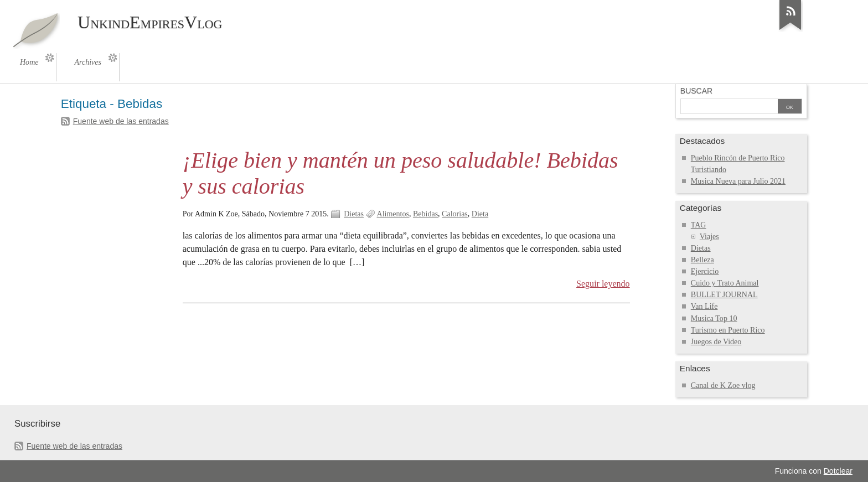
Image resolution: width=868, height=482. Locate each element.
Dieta (480, 214)
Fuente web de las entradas (121, 121)
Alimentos (393, 214)
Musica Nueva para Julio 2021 (738, 181)
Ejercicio (705, 271)
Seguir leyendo (603, 284)
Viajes (709, 237)
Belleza (702, 260)
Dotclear (838, 471)
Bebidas (425, 214)
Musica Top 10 (714, 318)
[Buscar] (729, 107)
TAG (699, 225)
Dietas (354, 214)
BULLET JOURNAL (724, 295)
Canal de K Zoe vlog (723, 385)
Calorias (455, 214)
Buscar (696, 91)
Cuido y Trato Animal (725, 283)
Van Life (704, 306)
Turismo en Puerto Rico (728, 330)
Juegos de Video (716, 342)
